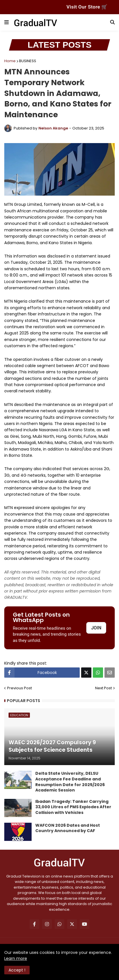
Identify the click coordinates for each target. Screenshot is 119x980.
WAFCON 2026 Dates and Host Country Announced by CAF (68, 828)
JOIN (96, 628)
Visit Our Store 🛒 (87, 7)
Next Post (103, 688)
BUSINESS (28, 61)
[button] (7, 22)
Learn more (16, 958)
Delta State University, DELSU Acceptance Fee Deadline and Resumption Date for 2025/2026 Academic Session (70, 782)
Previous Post (20, 688)
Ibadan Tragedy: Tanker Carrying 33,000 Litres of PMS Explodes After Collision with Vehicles (73, 807)
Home (10, 61)
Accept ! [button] (17, 970)
